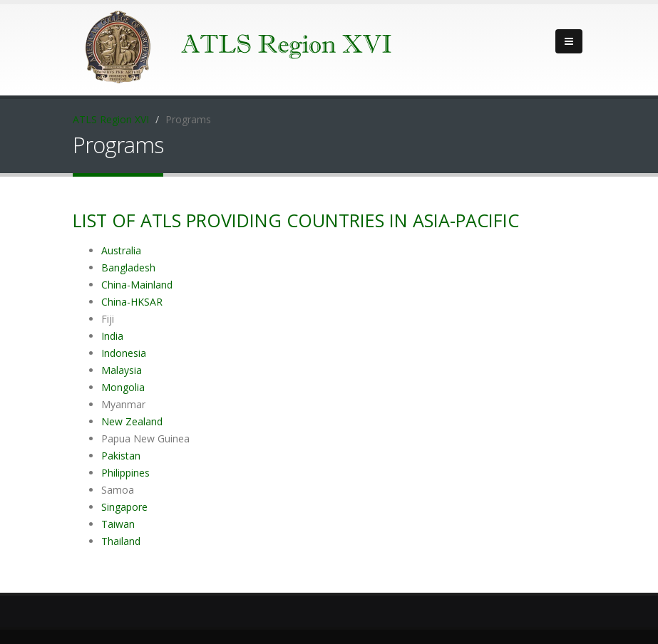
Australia (121, 250)
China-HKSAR (132, 302)
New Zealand (132, 421)
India (112, 336)
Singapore (124, 507)
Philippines (125, 473)
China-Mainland (137, 285)
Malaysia (122, 370)
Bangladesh (128, 268)
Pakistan (121, 456)
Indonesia (124, 353)
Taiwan (118, 524)
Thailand (121, 541)
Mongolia (123, 387)
